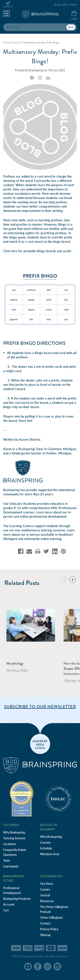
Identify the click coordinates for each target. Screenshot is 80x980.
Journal (45, 895)
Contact (45, 923)
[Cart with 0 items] (74, 16)
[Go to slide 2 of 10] (73, 580)
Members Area (50, 854)
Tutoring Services (14, 838)
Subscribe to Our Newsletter (40, 707)
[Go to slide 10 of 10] (64, 580)
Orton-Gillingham (51, 917)
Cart (6, 910)
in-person (33, 534)
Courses (45, 842)
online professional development (43, 516)
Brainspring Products (17, 899)
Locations (10, 844)
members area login (40, 744)
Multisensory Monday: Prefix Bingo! (40, 56)
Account (9, 904)
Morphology (15, 663)
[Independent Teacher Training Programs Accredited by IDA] (22, 798)
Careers (45, 889)
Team (7, 860)
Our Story (47, 884)
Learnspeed (11, 866)
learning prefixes (55, 202)
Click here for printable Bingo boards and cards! (37, 251)
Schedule (46, 848)
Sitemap (45, 935)
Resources (47, 901)
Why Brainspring (14, 832)
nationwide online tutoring (43, 539)
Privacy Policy (49, 929)
